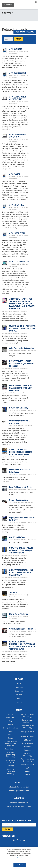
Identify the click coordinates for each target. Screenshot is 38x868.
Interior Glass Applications (27, 721)
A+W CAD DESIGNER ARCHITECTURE (17, 98)
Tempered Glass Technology (27, 760)
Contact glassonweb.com (19, 791)
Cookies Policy (19, 858)
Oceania (27, 747)
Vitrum (27, 775)
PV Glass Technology (27, 755)
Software (13, 592)
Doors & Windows (11, 728)
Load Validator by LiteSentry (21, 487)
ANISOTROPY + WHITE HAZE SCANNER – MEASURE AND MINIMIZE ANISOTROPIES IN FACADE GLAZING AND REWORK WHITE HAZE (22, 304)
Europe (11, 735)
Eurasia (11, 731)
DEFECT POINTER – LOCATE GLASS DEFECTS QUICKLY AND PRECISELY (22, 364)
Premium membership (19, 802)
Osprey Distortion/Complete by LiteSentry (22, 519)
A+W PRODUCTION (17, 233)
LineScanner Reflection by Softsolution (20, 471)
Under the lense (27, 765)
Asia (11, 721)
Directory (19, 687)
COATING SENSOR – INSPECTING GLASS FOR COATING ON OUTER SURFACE (22, 328)
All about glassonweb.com (19, 787)
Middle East (27, 740)
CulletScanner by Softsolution (21, 348)
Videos (27, 771)
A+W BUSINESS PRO (17, 73)
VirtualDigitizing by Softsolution (22, 629)
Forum (19, 702)
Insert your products (25, 32)
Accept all (20, 865)
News (19, 684)
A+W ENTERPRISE (16, 205)
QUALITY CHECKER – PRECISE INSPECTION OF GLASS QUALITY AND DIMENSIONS (22, 550)
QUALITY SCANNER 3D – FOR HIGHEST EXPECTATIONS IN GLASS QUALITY (21, 573)
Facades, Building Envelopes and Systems (11, 744)
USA (27, 768)
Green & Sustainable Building (11, 771)
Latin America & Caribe (27, 732)
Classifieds (19, 691)
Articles (19, 695)
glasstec (11, 766)
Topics (19, 698)
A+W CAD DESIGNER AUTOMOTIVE (17, 136)
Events (11, 738)
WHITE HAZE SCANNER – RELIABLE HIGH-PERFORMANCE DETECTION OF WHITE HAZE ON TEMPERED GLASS (22, 645)
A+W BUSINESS (16, 49)
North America (27, 743)
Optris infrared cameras (19, 500)
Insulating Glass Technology (27, 715)
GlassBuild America (11, 761)
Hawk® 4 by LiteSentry (19, 408)
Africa (11, 714)
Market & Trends (27, 737)
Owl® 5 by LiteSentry (18, 537)
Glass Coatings (11, 749)
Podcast (27, 750)
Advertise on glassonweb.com (19, 806)
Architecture (11, 718)
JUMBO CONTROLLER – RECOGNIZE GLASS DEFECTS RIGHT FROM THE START (21, 452)
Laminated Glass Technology (27, 727)
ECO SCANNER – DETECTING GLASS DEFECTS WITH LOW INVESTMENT (21, 388)
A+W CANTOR (15, 174)
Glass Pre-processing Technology (11, 755)
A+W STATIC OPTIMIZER (19, 262)
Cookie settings (19, 860)
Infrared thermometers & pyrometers (20, 422)
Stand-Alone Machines (18, 614)
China (11, 725)
